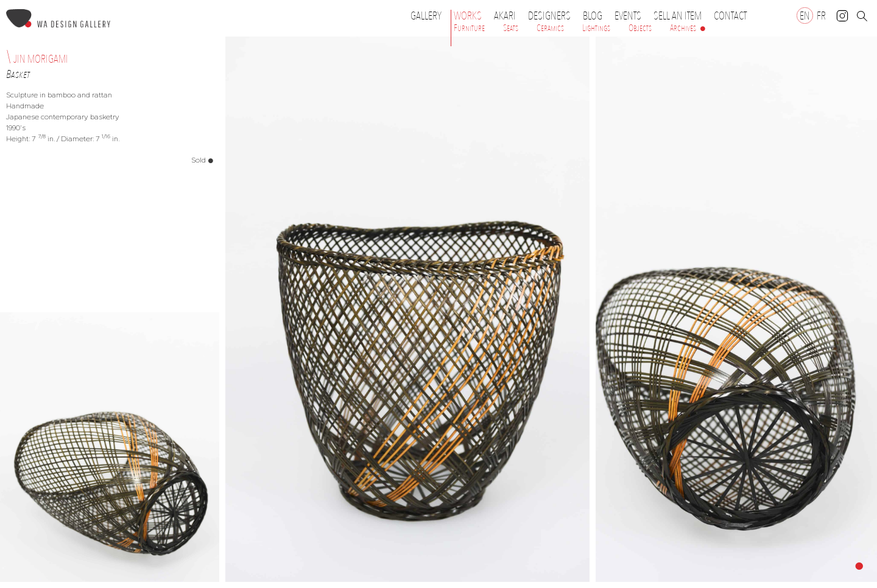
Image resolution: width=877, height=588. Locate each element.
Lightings (596, 28)
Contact (730, 16)
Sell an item (678, 16)
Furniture (469, 28)
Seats (511, 28)
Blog (593, 16)
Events (631, 16)
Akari (505, 16)
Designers (552, 16)
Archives (683, 28)
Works (471, 16)
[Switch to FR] (821, 16)
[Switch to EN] (805, 16)
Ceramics (550, 28)
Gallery (426, 16)
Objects (640, 28)
